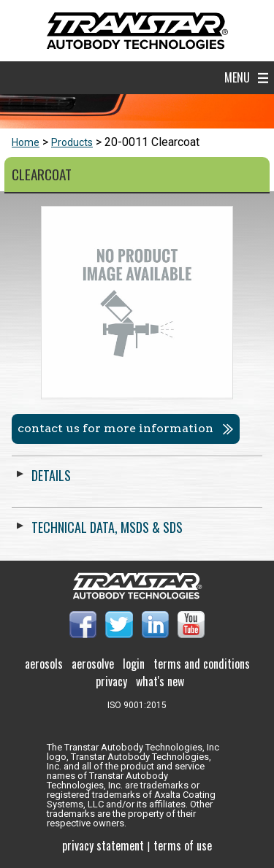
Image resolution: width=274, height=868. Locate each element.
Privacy (111, 681)
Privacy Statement (103, 845)
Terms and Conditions (202, 664)
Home (26, 142)
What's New (160, 681)
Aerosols (44, 664)
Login (134, 664)
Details (51, 475)
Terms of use (183, 845)
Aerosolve (93, 664)
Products (72, 142)
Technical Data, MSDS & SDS (107, 527)
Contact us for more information (115, 428)
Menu (237, 77)
